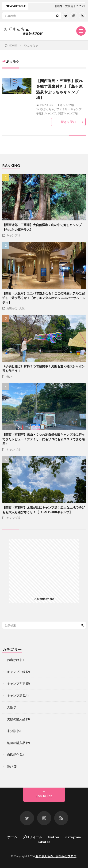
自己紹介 (13, 755)
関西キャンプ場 (68, 113)
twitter (54, 837)
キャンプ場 (67, 105)
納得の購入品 (16, 743)
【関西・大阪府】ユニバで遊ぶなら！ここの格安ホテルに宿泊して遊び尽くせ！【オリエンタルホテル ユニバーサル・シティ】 (44, 298)
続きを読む (68, 122)
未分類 (12, 731)
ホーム (12, 837)
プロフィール (32, 837)
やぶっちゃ (47, 109)
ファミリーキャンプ (69, 109)
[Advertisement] (44, 567)
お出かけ (12, 308)
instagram (73, 837)
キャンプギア (16, 683)
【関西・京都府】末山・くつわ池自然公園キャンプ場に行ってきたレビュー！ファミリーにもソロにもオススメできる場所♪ (44, 439)
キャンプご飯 (16, 672)
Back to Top (44, 796)
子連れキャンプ (46, 113)
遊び (9, 377)
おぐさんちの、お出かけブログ (56, 856)
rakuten (44, 842)
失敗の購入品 (16, 719)
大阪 (22, 308)
